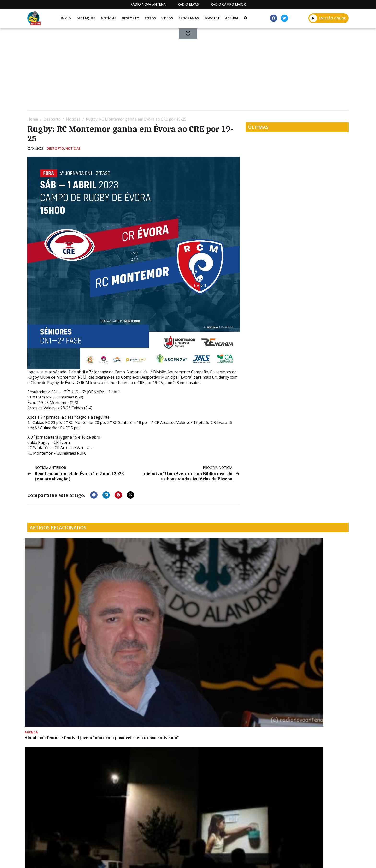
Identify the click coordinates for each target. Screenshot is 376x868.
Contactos (259, 859)
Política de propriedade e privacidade (314, 859)
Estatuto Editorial (186, 859)
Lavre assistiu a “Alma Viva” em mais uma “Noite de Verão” (145, 598)
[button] (94, 494)
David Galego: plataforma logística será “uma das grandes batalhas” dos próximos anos (228, 601)
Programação (226, 859)
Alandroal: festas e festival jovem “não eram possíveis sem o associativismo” (61, 601)
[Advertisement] (171, 71)
